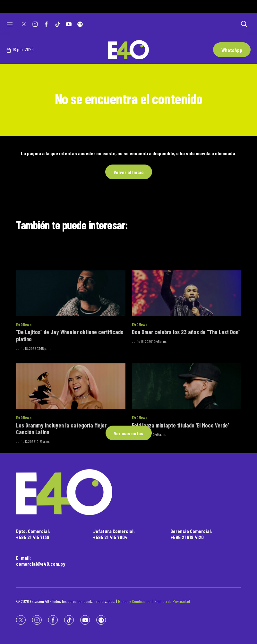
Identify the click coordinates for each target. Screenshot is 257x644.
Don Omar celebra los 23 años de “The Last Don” (186, 367)
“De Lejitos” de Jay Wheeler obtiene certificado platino (70, 370)
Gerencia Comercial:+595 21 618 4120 (191, 534)
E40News (24, 359)
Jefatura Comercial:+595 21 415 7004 (114, 534)
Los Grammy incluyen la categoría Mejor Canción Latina (61, 463)
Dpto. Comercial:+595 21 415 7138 (33, 534)
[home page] (128, 492)
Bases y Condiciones (135, 601)
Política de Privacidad (172, 601)
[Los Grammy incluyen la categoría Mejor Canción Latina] (71, 420)
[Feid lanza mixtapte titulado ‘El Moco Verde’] (187, 420)
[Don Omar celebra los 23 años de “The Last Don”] (187, 327)
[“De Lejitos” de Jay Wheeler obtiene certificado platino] (71, 327)
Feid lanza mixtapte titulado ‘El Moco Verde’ (180, 460)
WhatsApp (232, 50)
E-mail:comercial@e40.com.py (41, 561)
